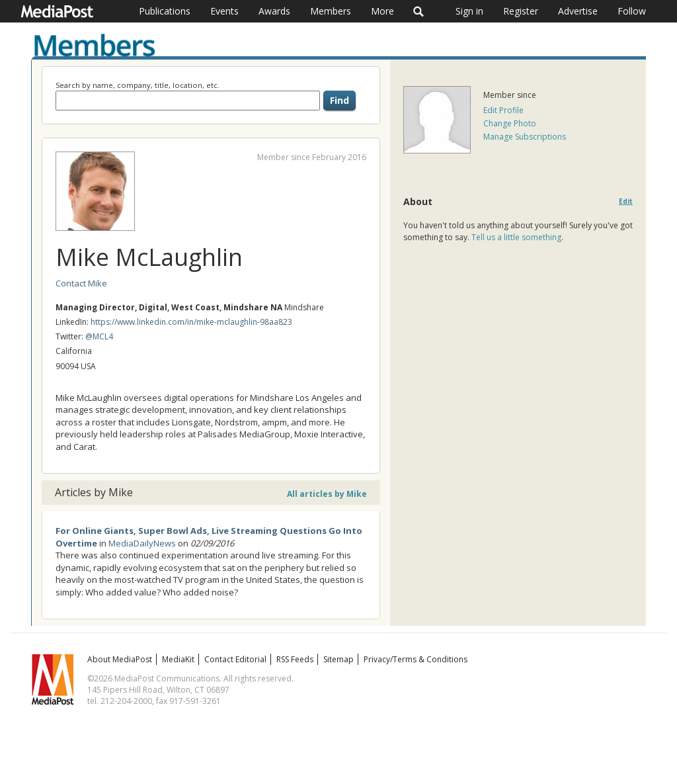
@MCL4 (99, 336)
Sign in (469, 11)
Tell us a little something (516, 237)
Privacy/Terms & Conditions (416, 659)
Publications (165, 11)
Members (331, 11)
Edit (626, 201)
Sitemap (338, 659)
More (382, 11)
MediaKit (178, 659)
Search (419, 11)
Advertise (578, 11)
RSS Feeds (295, 659)
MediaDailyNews (142, 543)
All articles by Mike (327, 494)
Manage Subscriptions (525, 137)
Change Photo (510, 123)
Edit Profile (503, 110)
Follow (632, 11)
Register (521, 11)
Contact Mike (81, 283)
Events (224, 11)
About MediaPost (120, 659)
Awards (274, 11)
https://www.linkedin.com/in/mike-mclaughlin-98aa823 (191, 322)
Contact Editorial (235, 659)
